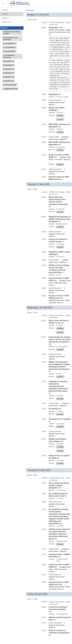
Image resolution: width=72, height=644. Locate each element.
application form (10, 89)
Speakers (5, 18)
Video (60, 116)
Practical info (6, 22)
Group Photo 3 (9, 51)
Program (5, 14)
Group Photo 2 (9, 47)
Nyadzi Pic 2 (9, 65)
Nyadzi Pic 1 (9, 61)
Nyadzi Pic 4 (9, 73)
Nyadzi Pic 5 (9, 77)
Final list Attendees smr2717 (12, 33)
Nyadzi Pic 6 (9, 81)
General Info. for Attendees (10, 39)
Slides (60, 328)
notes (60, 120)
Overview (5, 10)
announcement (10, 85)
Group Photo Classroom (9, 56)
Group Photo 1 (9, 44)
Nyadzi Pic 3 (9, 69)
